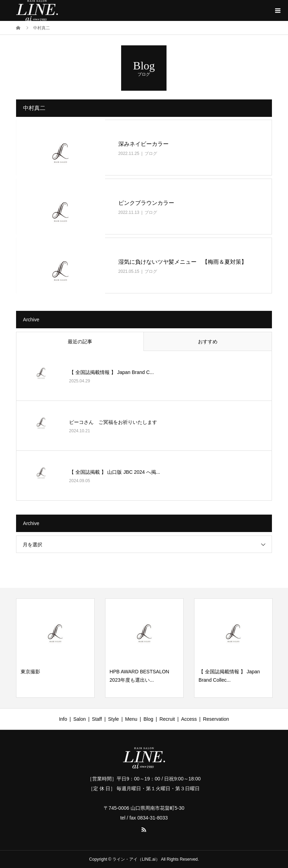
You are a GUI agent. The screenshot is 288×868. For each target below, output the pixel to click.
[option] (55, 648)
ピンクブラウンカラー (146, 203)
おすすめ (208, 342)
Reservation (216, 719)
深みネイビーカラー (143, 144)
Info (63, 719)
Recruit (167, 719)
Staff (97, 719)
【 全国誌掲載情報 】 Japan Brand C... (112, 372)
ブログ (151, 154)
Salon (80, 719)
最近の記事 (80, 342)
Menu (131, 719)
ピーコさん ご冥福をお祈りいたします (113, 422)
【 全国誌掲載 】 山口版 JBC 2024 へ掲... (115, 472)
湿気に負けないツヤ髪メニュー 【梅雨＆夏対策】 (183, 262)
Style (114, 719)
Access (189, 719)
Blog (148, 719)
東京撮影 (30, 672)
